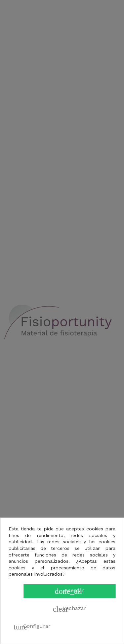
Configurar (32, 627)
